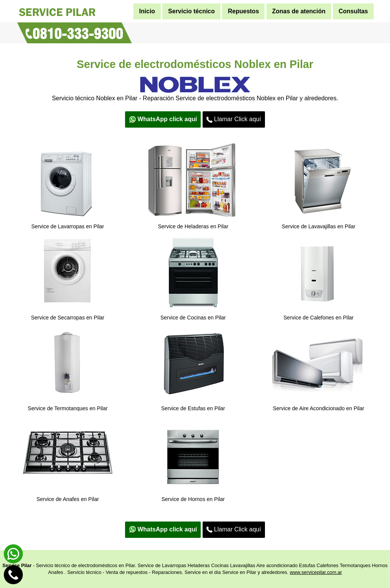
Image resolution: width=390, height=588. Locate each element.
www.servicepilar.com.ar (316, 572)
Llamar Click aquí (234, 119)
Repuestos (243, 11)
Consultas (353, 11)
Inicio (147, 11)
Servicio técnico (191, 11)
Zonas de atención (299, 11)
